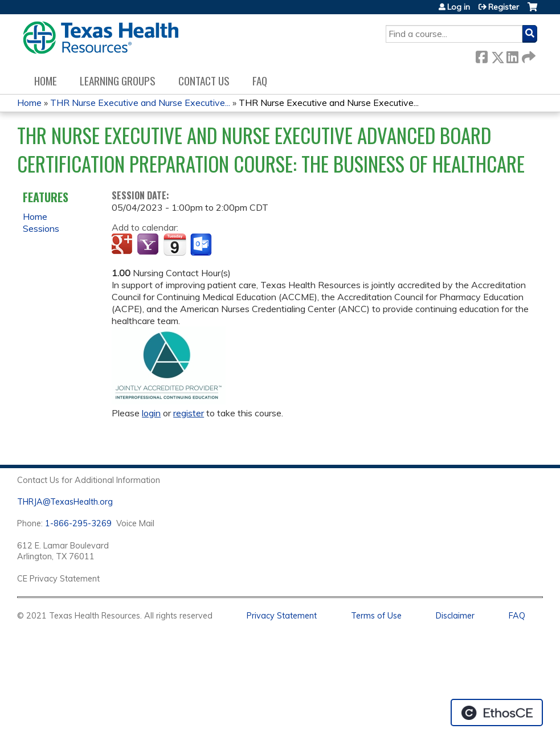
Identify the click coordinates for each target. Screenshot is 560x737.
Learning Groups (118, 81)
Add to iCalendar (175, 244)
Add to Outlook (202, 245)
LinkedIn (512, 55)
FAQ (260, 81)
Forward (528, 55)
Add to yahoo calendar (149, 245)
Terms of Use (376, 616)
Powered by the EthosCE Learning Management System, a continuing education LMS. (497, 713)
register (189, 413)
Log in (459, 7)
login (151, 413)
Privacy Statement (282, 616)
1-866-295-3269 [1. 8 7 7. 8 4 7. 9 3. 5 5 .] (78, 523)
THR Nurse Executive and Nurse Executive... (140, 103)
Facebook (481, 55)
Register (504, 7)
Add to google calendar (123, 245)
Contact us (204, 81)
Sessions (41, 228)
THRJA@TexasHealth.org (65, 502)
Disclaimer (455, 616)
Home (46, 81)
